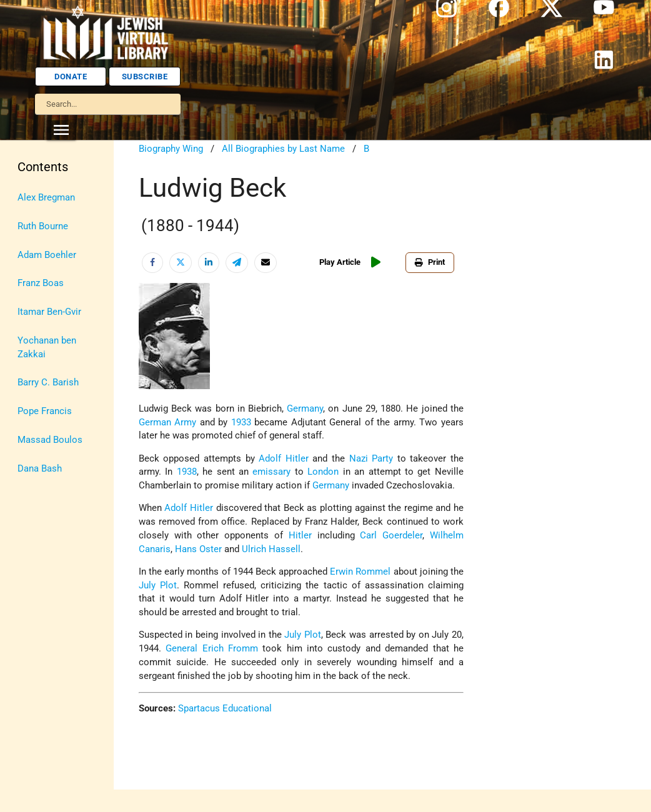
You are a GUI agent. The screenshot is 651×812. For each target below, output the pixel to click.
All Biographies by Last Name (283, 149)
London (323, 472)
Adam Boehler (47, 255)
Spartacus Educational (225, 709)
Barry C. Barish (48, 383)
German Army (168, 423)
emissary (271, 472)
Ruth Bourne (43, 226)
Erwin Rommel (360, 572)
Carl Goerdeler (391, 536)
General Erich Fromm (212, 649)
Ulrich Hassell (271, 549)
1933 (241, 423)
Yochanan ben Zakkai (47, 348)
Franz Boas (41, 283)
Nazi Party (371, 459)
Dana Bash (40, 469)
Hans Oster (197, 549)
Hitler (300, 536)
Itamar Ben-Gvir (49, 312)
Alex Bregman (46, 198)
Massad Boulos (50, 440)
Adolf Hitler (284, 459)
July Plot (158, 586)
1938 (187, 472)
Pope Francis (45, 411)
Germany (305, 409)
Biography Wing (171, 149)
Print (430, 262)
